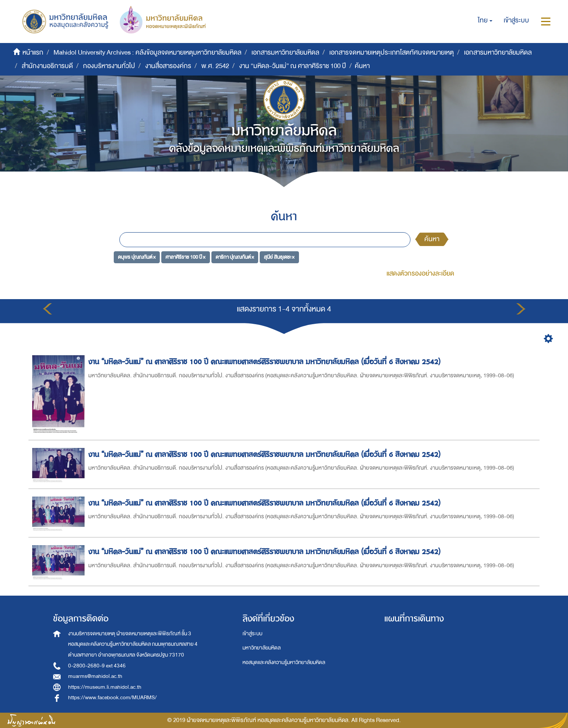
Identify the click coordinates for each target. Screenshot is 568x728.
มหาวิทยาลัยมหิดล (262, 648)
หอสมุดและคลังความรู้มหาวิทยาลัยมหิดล (284, 662)
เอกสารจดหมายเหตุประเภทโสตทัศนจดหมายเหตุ (392, 53)
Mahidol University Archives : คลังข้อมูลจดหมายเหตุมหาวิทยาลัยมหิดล (147, 53)
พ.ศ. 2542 (215, 66)
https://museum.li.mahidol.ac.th (105, 687)
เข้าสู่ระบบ (252, 634)
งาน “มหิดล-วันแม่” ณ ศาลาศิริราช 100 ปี (293, 66)
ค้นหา (432, 239)
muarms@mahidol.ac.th (95, 676)
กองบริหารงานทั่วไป (109, 66)
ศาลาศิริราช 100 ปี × (185, 257)
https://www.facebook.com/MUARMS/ (112, 698)
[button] (485, 21)
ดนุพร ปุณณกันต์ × (137, 257)
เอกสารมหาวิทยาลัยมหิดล (285, 53)
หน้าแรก (33, 53)
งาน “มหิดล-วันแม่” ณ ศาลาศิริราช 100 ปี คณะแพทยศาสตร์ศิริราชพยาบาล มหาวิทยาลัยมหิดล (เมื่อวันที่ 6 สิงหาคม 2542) (265, 362)
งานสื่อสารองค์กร (168, 66)
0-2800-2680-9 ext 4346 (97, 666)
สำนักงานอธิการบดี (47, 66)
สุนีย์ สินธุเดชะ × (279, 257)
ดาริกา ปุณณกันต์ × (235, 257)
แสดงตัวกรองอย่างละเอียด (420, 274)
